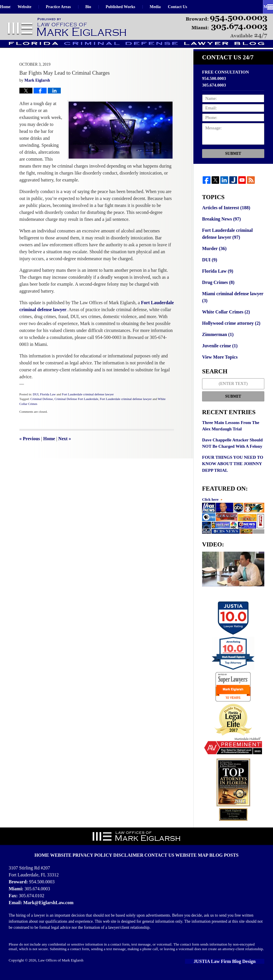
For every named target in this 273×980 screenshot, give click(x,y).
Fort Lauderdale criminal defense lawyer (88, 406)
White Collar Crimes (225, 320)
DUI (36, 406)
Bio (103, 7)
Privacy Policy (100, 854)
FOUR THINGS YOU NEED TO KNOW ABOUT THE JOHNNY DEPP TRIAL (233, 469)
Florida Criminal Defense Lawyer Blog (67, 27)
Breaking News (220, 230)
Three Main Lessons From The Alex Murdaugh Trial (231, 431)
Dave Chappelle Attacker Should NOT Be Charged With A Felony (232, 449)
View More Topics (219, 363)
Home (12, 7)
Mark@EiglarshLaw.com (47, 907)
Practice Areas (73, 7)
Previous (30, 450)
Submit (233, 165)
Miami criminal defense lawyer (231, 305)
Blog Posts (215, 854)
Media (170, 7)
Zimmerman (217, 341)
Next (65, 450)
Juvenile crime (219, 352)
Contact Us (199, 7)
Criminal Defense (42, 411)
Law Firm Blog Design (238, 965)
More (262, 7)
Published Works (135, 7)
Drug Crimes (217, 291)
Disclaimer (131, 854)
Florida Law (48, 406)
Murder (214, 259)
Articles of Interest (225, 220)
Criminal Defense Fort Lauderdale (76, 411)
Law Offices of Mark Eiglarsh (61, 965)
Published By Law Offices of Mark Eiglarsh (227, 27)
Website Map (187, 854)
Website (39, 7)
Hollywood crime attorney (229, 330)
